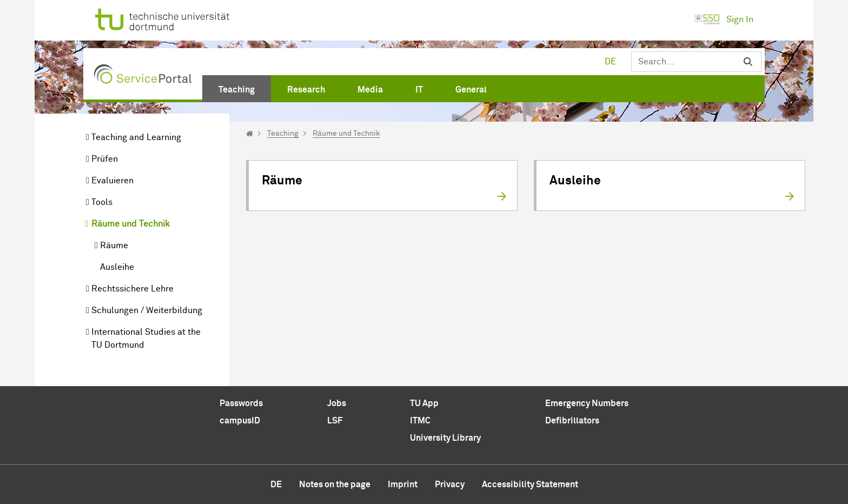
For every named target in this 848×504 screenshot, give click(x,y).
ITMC (420, 421)
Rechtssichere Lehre (132, 289)
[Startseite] (250, 134)
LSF (335, 421)
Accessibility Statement (530, 485)
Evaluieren (112, 181)
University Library (445, 438)
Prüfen (105, 159)
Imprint (403, 485)
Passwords (241, 403)
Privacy (450, 485)
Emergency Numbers (587, 403)
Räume (114, 246)
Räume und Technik (131, 224)
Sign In (724, 19)
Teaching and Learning (136, 137)
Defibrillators (572, 421)
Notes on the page (335, 485)
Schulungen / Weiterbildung (147, 310)
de (610, 62)
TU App (424, 403)
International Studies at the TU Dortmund (146, 339)
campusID (240, 421)
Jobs (337, 403)
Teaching (283, 134)
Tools (102, 202)
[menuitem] (237, 88)
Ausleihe (117, 267)
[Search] (683, 62)
